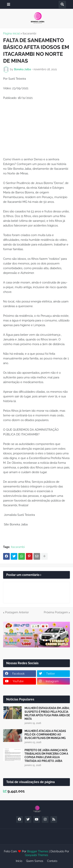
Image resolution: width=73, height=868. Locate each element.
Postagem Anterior (17, 612)
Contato (52, 861)
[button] (9, 4)
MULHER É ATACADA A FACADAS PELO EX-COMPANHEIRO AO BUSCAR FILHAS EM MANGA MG (45, 734)
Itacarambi (29, 33)
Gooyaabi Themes (36, 855)
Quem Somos (35, 861)
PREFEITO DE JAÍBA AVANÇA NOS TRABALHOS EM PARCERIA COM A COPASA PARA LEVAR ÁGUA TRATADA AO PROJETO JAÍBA (46, 756)
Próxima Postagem (56, 612)
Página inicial (11, 33)
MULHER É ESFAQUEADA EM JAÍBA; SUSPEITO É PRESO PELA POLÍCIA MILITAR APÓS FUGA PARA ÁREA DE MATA (47, 713)
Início (19, 861)
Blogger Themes (38, 851)
